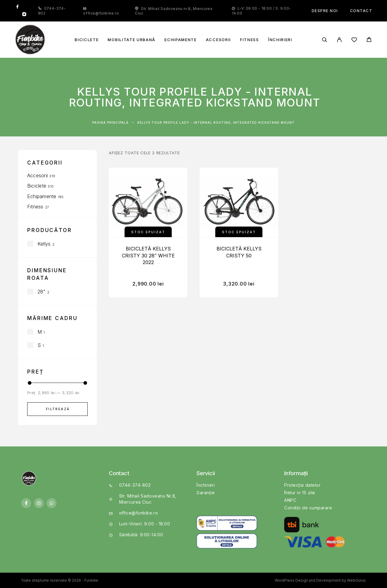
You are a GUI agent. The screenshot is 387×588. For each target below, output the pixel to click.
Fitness (250, 40)
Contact (361, 11)
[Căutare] (325, 40)
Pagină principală (110, 122)
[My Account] (339, 40)
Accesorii (218, 40)
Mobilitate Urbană (132, 40)
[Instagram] (24, 15)
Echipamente (181, 40)
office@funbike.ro (101, 13)
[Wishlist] (354, 41)
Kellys (44, 244)
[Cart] (369, 40)
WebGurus (356, 580)
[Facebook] (18, 7)
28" (42, 292)
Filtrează (58, 409)
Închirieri (280, 40)
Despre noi (325, 11)
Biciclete (87, 40)
